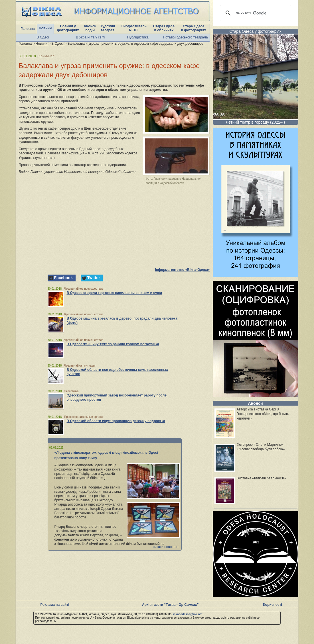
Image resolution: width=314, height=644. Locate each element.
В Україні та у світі (90, 37)
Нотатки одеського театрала (186, 37)
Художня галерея (108, 28)
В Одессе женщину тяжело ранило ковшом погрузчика (113, 344)
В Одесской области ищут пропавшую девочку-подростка (116, 421)
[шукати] (255, 13)
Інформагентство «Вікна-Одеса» (183, 270)
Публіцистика (138, 37)
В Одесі (43, 37)
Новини (45, 28)
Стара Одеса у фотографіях (255, 31)
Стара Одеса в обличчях (164, 28)
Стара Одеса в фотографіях (194, 28)
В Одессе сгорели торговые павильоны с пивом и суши (114, 293)
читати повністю (166, 547)
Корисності (273, 605)
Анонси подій (90, 28)
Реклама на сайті (55, 605)
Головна (28, 29)
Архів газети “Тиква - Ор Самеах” (170, 605)
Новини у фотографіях (68, 28)
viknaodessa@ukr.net (188, 614)
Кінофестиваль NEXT (134, 28)
